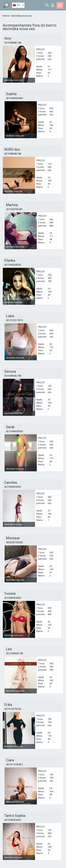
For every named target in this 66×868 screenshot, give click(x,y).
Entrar (53, 5)
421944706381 (14, 209)
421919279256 (13, 709)
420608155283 (14, 542)
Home (6, 16)
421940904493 (14, 98)
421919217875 (14, 320)
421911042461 (14, 764)
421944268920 (13, 265)
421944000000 (14, 431)
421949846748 (13, 43)
